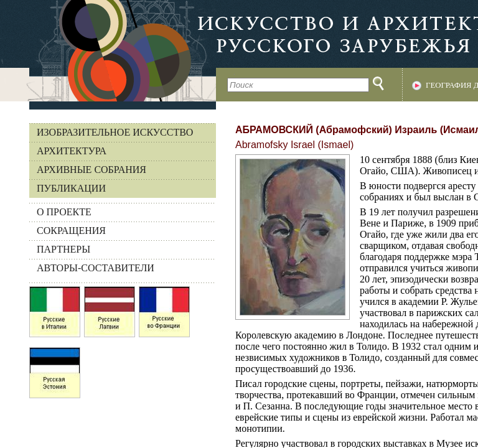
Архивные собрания (91, 170)
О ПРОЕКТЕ (64, 212)
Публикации (71, 188)
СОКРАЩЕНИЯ (71, 231)
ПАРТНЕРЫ (63, 249)
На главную (108, 51)
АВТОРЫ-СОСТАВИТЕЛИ (96, 268)
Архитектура (72, 151)
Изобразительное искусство (115, 132)
